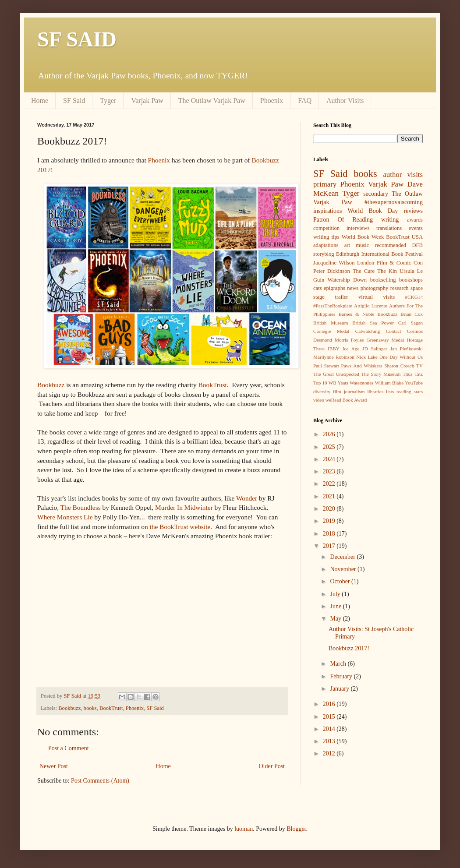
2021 (330, 496)
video (319, 400)
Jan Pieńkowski (407, 349)
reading (404, 392)
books (90, 708)
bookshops (411, 280)
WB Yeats (338, 383)
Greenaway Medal (386, 340)
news (353, 288)
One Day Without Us (401, 357)
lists (390, 392)
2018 (330, 534)
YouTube (414, 383)
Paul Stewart (326, 366)
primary (325, 184)
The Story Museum (381, 374)
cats (318, 288)
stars (419, 392)
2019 (330, 521)
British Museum (331, 323)
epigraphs (334, 288)
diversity (322, 392)
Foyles (357, 340)
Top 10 (320, 383)
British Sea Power (373, 323)
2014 (330, 729)
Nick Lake (367, 357)
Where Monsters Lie (65, 517)
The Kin (387, 271)
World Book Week (363, 237)
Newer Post (54, 766)
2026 (330, 434)
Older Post (272, 766)
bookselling (383, 280)
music (362, 245)
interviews (358, 228)
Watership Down (347, 280)
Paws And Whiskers (362, 366)
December (343, 557)
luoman (244, 829)
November (344, 569)
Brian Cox (412, 314)
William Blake (389, 383)
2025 (330, 447)
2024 (330, 459)
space (417, 288)
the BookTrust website (180, 527)
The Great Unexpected (336, 374)
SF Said (74, 101)
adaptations (326, 245)
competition (326, 228)
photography (375, 288)
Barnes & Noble (357, 314)
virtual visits (377, 297)
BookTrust (213, 385)
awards (415, 220)
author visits (403, 175)
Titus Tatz (413, 374)
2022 (330, 484)
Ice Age (351, 349)
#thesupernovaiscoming (394, 202)
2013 (330, 741)
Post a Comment (69, 748)
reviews (413, 211)
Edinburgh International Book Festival (379, 254)
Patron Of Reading (343, 220)
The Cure (364, 271)
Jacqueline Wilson (334, 263)
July (336, 594)
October (341, 581)
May (336, 619)
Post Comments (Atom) (100, 781)
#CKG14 (414, 297)
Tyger (108, 101)
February (342, 676)
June (336, 606)
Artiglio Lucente (371, 306)
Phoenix (272, 101)
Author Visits (345, 101)
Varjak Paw (147, 101)
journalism (354, 392)
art (347, 245)
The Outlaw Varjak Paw (212, 101)
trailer (341, 297)
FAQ (305, 101)
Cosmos (415, 331)
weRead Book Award (346, 400)
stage (319, 297)
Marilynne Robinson (334, 357)
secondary (376, 194)
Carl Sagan (410, 323)
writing (390, 220)
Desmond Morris (331, 340)
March (339, 664)
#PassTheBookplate (333, 306)
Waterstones (361, 383)
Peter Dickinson (332, 271)
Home (40, 101)
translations (389, 228)
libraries (375, 392)
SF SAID (77, 39)
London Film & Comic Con (390, 263)
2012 (330, 753)
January (340, 689)
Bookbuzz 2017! (349, 648)
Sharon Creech (399, 366)
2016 (330, 704)
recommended (391, 245)
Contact (394, 331)
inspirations (327, 211)
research (400, 288)
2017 (330, 546)
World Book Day (373, 211)
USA (417, 237)
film (337, 392)
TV (419, 366)
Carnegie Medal (331, 331)
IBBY (334, 349)
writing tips (326, 237)
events (416, 228)
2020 (330, 509)
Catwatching (368, 331)
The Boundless (81, 507)
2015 (330, 717)
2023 (330, 471)
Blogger (296, 829)
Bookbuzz (51, 385)
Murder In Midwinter (184, 507)
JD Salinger (375, 349)
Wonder (247, 498)
